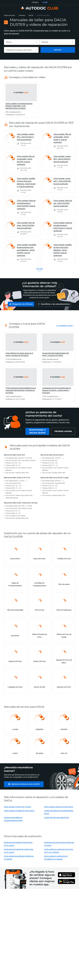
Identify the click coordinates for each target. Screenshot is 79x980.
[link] (21, 100)
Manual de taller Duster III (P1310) (17, 479)
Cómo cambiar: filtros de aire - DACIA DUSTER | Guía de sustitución (63, 203)
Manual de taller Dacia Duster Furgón (55, 479)
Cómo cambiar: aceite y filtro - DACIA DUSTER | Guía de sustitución (62, 159)
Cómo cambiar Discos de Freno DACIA (59, 808)
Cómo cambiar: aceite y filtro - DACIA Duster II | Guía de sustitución (26, 137)
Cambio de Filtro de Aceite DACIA (57, 819)
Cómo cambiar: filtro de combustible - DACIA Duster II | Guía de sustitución (62, 138)
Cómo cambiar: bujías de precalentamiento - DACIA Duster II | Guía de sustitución (63, 227)
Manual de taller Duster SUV (14, 456)
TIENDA (35, 2)
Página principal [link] (9, 15)
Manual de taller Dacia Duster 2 (52, 456)
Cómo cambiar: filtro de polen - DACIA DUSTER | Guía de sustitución (26, 225)
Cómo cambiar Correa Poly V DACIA (18, 808)
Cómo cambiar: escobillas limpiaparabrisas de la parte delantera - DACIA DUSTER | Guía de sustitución (27, 250)
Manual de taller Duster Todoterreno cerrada (21, 504)
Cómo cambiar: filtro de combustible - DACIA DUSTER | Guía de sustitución (26, 160)
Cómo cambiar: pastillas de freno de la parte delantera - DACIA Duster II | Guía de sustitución (26, 182)
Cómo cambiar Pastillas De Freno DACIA (19, 812)
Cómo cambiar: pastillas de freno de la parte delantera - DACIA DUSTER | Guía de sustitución (63, 250)
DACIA (31, 15)
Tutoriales (22, 15)
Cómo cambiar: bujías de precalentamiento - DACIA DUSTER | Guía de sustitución (26, 205)
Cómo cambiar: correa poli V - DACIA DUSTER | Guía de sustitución (62, 181)
